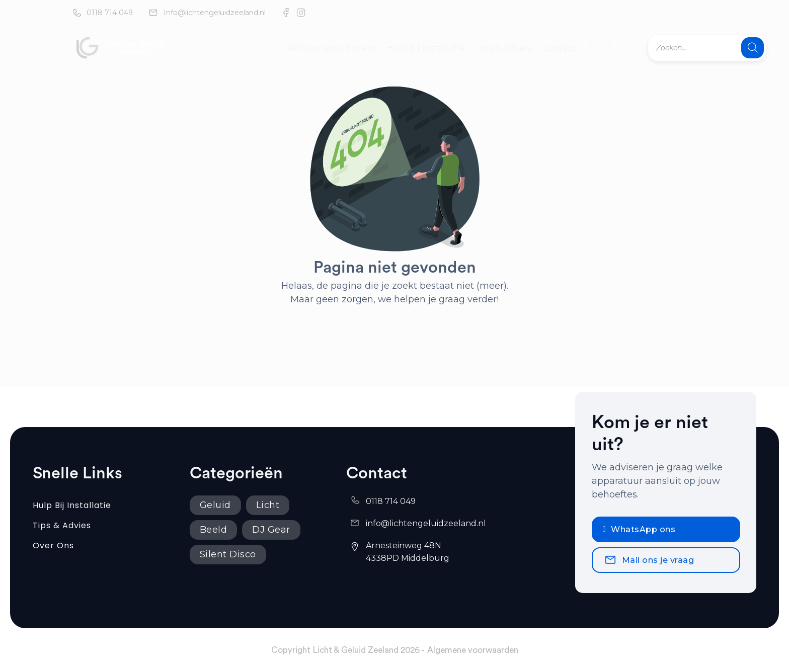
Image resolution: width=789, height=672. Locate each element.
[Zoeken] (753, 48)
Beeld (214, 530)
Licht (268, 505)
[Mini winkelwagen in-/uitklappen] (608, 48)
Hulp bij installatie (425, 48)
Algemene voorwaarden (473, 650)
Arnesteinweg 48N (405, 545)
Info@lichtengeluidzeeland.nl (215, 13)
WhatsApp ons (639, 529)
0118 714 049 (110, 13)
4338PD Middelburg (408, 558)
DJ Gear (271, 530)
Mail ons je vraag (649, 560)
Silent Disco (228, 554)
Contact (559, 48)
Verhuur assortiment (331, 48)
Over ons (53, 545)
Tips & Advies (503, 48)
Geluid (215, 505)
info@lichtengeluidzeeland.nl (426, 523)
